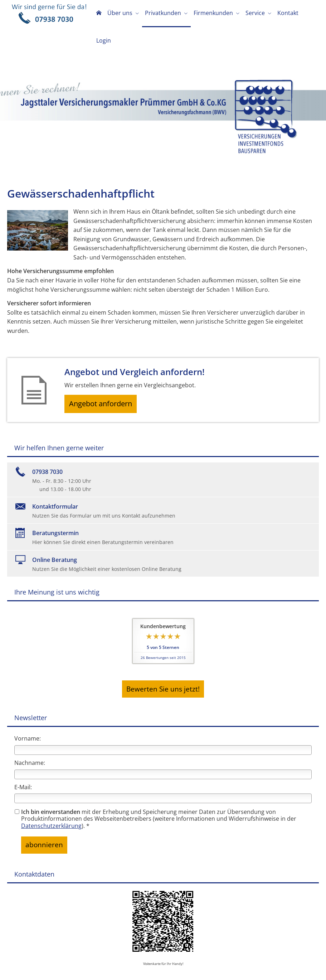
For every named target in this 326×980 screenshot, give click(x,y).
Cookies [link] (218, 968)
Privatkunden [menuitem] (164, 14)
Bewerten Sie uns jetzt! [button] (163, 663)
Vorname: (28, 711)
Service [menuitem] (254, 14)
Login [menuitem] (309, 14)
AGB (257, 968)
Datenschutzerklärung (51, 798)
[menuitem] (102, 14)
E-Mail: (23, 760)
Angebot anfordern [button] (104, 379)
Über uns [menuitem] (122, 14)
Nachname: (30, 736)
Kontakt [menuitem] (286, 14)
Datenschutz (111, 968)
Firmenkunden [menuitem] (214, 14)
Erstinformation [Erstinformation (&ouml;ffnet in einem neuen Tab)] (149, 968)
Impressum (78, 968)
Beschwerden (188, 968)
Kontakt (239, 968)
